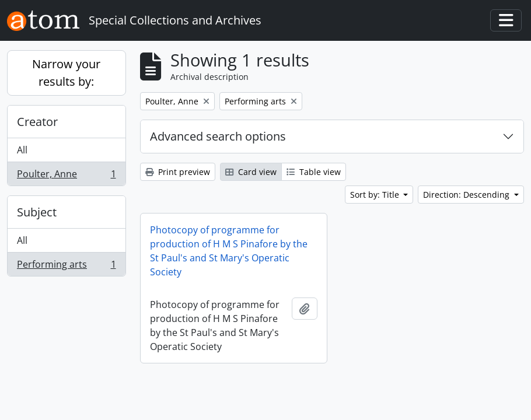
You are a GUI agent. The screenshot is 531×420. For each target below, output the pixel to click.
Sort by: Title (376, 195)
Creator (37, 122)
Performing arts (66, 267)
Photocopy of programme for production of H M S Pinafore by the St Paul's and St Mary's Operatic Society (229, 251)
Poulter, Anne (66, 176)
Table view (314, 172)
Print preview (178, 172)
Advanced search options (218, 136)
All (22, 150)
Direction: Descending (467, 195)
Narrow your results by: (66, 73)
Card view (251, 172)
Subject (37, 212)
